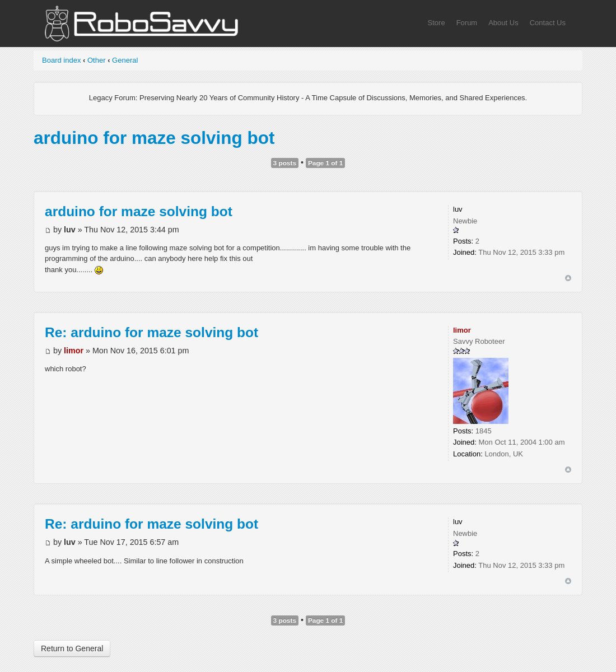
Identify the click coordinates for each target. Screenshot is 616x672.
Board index (61, 60)
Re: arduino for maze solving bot (151, 332)
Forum (467, 23)
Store (437, 23)
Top (568, 278)
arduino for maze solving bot (154, 138)
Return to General (72, 648)
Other (97, 60)
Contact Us (548, 23)
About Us (503, 23)
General (125, 60)
